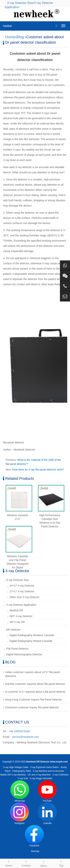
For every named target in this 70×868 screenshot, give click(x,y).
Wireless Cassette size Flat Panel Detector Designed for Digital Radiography (18, 564)
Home (10, 37)
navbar (7, 26)
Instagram (19, 814)
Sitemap (35, 851)
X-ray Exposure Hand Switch (45, 767)
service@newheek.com (25, 737)
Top (61, 863)
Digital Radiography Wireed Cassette (31, 641)
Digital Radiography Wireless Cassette (32, 635)
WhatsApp (20, 791)
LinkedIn (47, 814)
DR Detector (13, 630)
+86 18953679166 (19, 731)
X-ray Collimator (60, 775)
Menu (44, 863)
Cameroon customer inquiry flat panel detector (32, 707)
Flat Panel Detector (17, 649)
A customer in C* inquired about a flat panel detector (35, 692)
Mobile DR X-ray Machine (13, 775)
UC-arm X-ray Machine (39, 775)
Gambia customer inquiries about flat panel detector (35, 684)
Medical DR (16, 610)
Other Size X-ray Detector (24, 597)
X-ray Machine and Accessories (49, 771)
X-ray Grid (23, 778)
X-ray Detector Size (20, 3)
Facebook (34, 836)
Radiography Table (22, 771)
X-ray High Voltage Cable (16, 767)
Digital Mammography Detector (24, 654)
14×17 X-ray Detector (22, 586)
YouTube (47, 791)
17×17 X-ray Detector (22, 591)
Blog (20, 37)
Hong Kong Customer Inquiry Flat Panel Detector (34, 700)
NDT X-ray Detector (21, 616)
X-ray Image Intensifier (41, 778)
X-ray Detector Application (21, 605)
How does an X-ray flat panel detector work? (38, 470)
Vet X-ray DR (17, 622)
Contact (26, 863)
